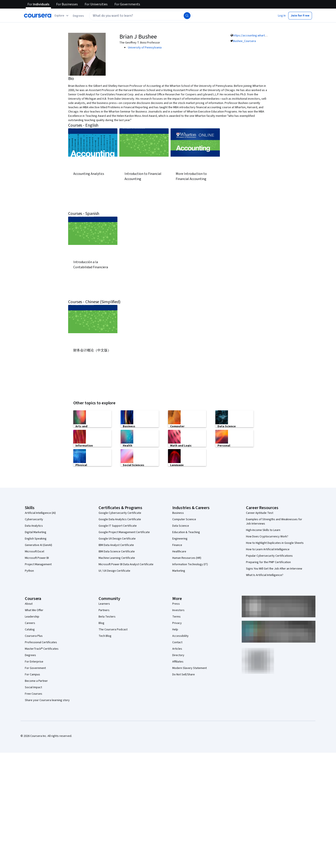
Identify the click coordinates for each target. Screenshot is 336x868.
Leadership (32, 616)
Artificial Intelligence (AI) (40, 513)
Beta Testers (107, 616)
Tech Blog (105, 636)
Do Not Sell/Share (184, 674)
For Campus (32, 674)
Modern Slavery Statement (190, 668)
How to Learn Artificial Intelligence (268, 549)
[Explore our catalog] (62, 16)
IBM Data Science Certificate (117, 551)
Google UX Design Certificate (117, 538)
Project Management (38, 564)
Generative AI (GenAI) (38, 545)
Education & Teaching (186, 532)
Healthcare (179, 551)
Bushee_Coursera (244, 41)
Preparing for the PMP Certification (268, 562)
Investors (178, 610)
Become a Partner (36, 681)
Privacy (177, 623)
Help (175, 629)
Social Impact (33, 687)
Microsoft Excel (34, 551)
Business (178, 513)
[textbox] (141, 16)
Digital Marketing (36, 532)
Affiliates (178, 661)
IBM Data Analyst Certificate (116, 545)
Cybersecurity (34, 519)
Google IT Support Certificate (118, 525)
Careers (30, 623)
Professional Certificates (41, 642)
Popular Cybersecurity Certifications (269, 555)
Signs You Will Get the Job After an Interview (274, 568)
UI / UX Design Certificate (114, 570)
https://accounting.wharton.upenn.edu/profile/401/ (266, 36)
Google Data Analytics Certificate (120, 519)
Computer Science (184, 519)
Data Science (181, 525)
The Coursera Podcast (113, 629)
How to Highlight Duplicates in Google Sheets (275, 543)
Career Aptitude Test (260, 513)
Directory (178, 655)
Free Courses (34, 693)
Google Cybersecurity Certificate (120, 513)
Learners (104, 603)
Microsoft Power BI (37, 558)
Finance (177, 545)
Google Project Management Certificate (124, 532)
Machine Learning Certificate (117, 558)
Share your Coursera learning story (47, 700)
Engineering (180, 538)
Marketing (179, 570)
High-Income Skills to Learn (263, 530)
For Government (35, 668)
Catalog (30, 629)
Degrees (30, 655)
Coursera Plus (34, 636)
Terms (176, 616)
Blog (101, 623)
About (29, 603)
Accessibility (180, 636)
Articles (177, 648)
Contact (177, 642)
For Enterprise (34, 661)
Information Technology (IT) (190, 564)
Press (176, 603)
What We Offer (34, 610)
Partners (104, 610)
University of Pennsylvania (145, 48)
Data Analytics (34, 525)
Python (29, 570)
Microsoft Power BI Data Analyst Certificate (126, 564)
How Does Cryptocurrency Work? (267, 536)
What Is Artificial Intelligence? (265, 575)
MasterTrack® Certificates (42, 648)
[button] (78, 16)
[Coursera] (38, 16)
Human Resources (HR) (187, 558)
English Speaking (36, 538)
